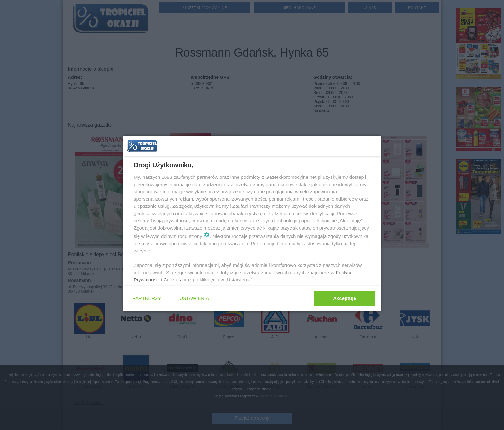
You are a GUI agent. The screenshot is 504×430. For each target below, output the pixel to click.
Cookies (172, 280)
